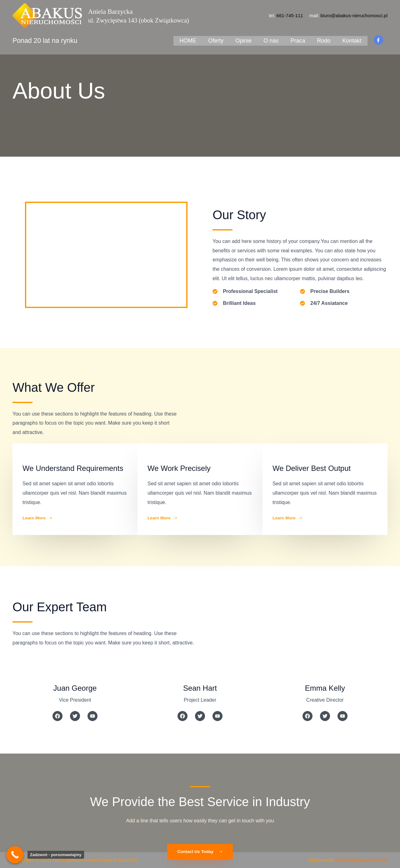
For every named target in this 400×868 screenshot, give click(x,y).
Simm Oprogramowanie (361, 860)
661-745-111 (290, 15)
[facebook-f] (379, 38)
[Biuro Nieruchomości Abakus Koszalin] (47, 15)
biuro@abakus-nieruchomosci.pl (354, 15)
